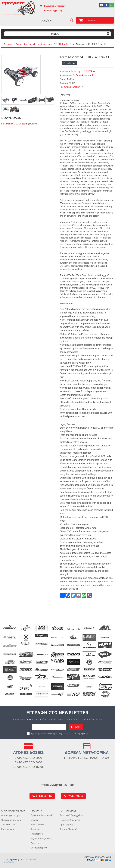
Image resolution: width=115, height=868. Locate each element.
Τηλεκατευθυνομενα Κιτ (42, 815)
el (111, 5)
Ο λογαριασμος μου (11, 820)
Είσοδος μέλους (55, 11)
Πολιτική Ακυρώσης (70, 820)
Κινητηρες (36, 829)
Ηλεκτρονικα (37, 834)
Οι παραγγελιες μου (11, 815)
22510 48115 (44, 796)
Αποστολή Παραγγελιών (72, 815)
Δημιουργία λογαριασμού (55, 6)
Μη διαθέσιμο (69, 63)
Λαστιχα (35, 843)
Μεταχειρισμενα (39, 848)
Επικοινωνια (8, 829)
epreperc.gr (15, 860)
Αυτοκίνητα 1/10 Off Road (54, 44)
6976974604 (75, 796)
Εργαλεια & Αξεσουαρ (41, 838)
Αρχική (7, 44)
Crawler (34, 820)
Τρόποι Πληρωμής (69, 829)
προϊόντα (86, 20)
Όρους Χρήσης (68, 734)
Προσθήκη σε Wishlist (70, 87)
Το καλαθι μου (8, 825)
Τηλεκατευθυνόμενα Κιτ (26, 44)
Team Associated (84, 75)
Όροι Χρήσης (66, 825)
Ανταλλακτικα (37, 825)
